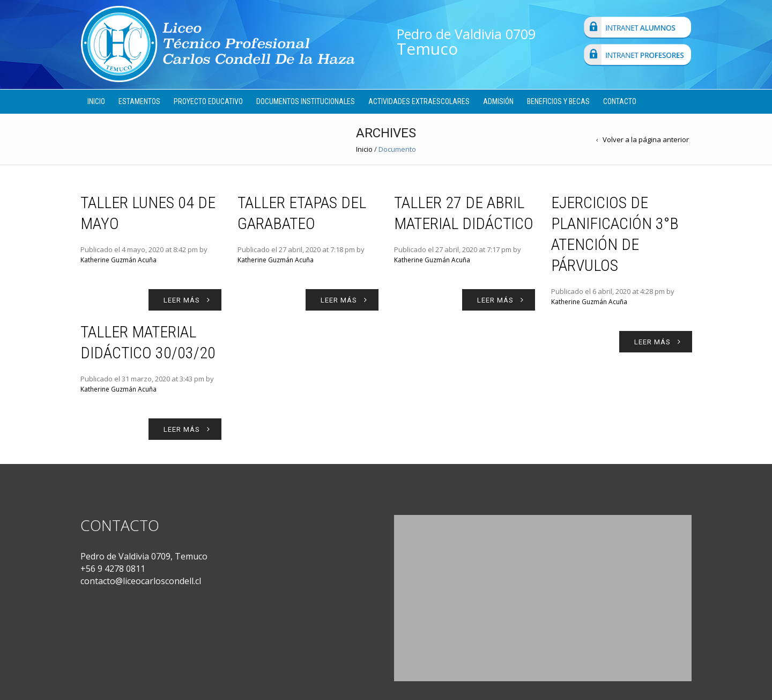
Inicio (96, 101)
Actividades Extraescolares (419, 101)
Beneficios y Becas (558, 101)
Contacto (620, 101)
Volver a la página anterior (646, 139)
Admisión (498, 101)
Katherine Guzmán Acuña (118, 260)
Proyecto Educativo (208, 101)
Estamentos (139, 101)
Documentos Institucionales (306, 101)
